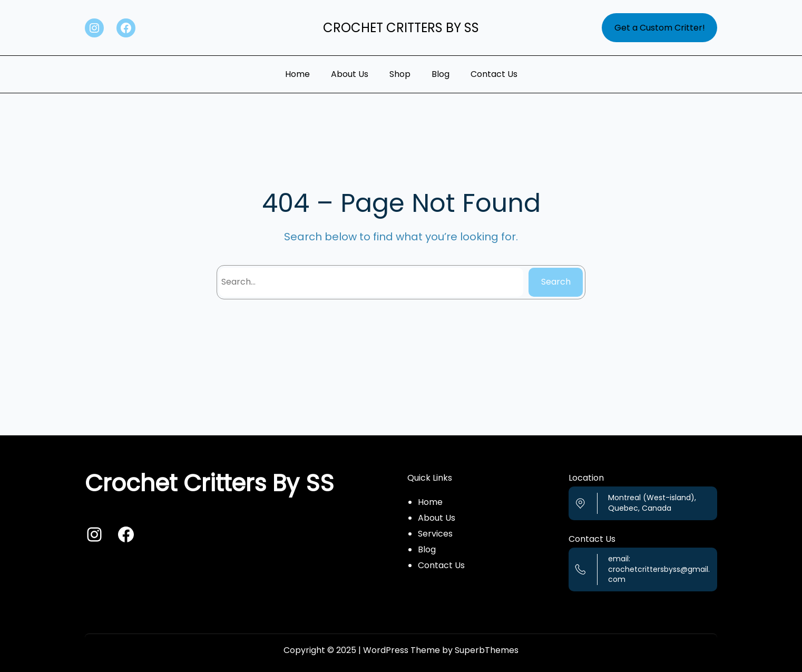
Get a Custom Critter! (660, 28)
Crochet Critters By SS (401, 28)
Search (556, 282)
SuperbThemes (487, 650)
